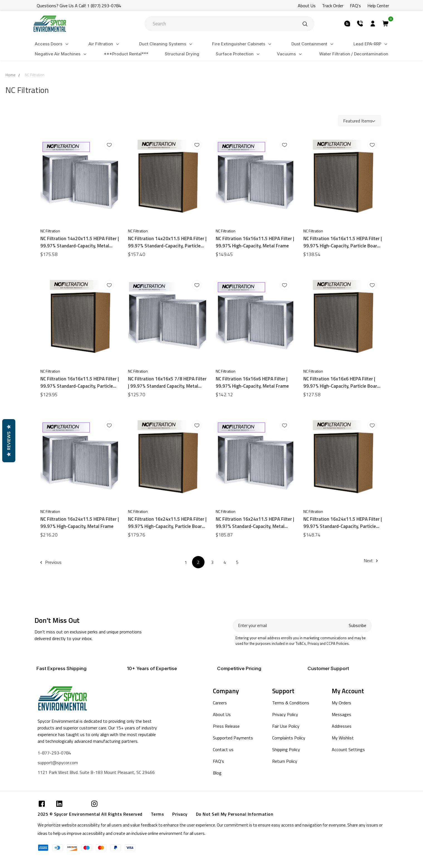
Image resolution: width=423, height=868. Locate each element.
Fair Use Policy (286, 726)
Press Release (226, 726)
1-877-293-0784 (54, 753)
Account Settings (348, 749)
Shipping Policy (286, 749)
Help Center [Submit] (378, 6)
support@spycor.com (58, 763)
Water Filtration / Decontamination (354, 54)
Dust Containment (313, 44)
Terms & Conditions (291, 703)
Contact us (223, 749)
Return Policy (285, 761)
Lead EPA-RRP (371, 44)
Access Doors (52, 44)
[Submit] (305, 24)
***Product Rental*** (126, 54)
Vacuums (290, 54)
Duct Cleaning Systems (167, 44)
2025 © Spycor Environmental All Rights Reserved (90, 814)
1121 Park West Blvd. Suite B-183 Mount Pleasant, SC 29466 (96, 772)
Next (372, 560)
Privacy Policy (285, 714)
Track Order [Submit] (333, 6)
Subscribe (357, 625)
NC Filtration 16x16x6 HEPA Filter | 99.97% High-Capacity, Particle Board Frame (341, 382)
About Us (222, 714)
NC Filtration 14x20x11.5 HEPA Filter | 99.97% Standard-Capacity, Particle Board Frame (167, 242)
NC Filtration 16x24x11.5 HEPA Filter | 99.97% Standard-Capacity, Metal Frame (255, 523)
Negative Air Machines (62, 54)
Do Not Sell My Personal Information (235, 814)
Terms (158, 814)
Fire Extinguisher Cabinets (243, 44)
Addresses (342, 726)
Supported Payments (233, 738)
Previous (52, 562)
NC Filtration (35, 75)
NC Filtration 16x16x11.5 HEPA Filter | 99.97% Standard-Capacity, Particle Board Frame (80, 382)
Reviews (9, 441)
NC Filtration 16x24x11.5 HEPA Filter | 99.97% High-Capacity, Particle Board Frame (167, 523)
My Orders (341, 703)
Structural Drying (182, 54)
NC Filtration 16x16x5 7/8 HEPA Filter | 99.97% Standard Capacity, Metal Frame (167, 382)
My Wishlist (343, 738)
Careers (220, 703)
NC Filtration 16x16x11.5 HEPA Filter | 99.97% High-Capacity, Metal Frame (255, 242)
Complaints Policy (289, 738)
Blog (217, 773)
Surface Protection (238, 54)
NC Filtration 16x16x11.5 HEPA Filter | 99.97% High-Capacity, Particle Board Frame (343, 242)
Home (11, 75)
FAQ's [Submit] (355, 6)
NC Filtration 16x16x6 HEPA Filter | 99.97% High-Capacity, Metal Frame (252, 382)
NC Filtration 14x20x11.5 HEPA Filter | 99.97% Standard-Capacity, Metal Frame (80, 242)
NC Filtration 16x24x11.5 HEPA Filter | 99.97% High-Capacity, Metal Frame (80, 523)
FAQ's (218, 761)
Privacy (180, 814)
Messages (341, 714)
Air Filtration (105, 44)
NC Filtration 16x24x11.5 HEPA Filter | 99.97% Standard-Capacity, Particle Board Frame (343, 523)
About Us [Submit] (307, 6)
